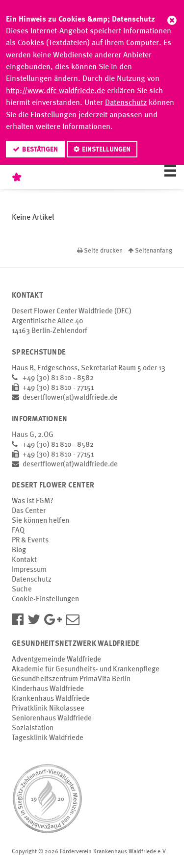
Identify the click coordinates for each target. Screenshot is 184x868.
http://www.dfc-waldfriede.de (55, 91)
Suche (22, 590)
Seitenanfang (150, 251)
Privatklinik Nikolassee (48, 709)
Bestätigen (40, 150)
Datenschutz (126, 103)
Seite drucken (101, 251)
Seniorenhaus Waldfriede (52, 719)
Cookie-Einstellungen (45, 600)
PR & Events (30, 541)
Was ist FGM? (33, 501)
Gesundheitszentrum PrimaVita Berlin (71, 679)
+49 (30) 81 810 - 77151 (58, 388)
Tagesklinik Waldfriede (48, 738)
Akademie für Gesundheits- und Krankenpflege (86, 670)
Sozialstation (33, 728)
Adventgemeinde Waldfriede (56, 660)
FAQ (18, 531)
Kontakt (24, 560)
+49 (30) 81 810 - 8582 (58, 378)
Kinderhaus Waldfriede (48, 689)
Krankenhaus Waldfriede (51, 699)
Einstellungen (106, 150)
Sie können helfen (40, 521)
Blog (19, 550)
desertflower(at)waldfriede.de (70, 398)
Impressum (29, 570)
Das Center (29, 511)
